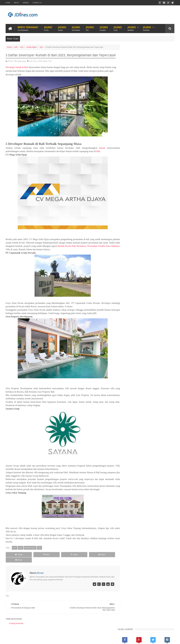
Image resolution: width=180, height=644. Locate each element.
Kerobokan (155, 503)
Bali (98, 151)
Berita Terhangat (28, 28)
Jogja (135, 503)
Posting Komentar (16, 618)
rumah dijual (31, 47)
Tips (41, 47)
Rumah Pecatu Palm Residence (84, 246)
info (22, 47)
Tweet (16, 554)
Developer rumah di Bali (17, 67)
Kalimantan (144, 503)
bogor (137, 513)
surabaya (163, 522)
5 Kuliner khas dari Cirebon (149, 549)
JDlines (48, 28)
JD (173, 640)
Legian (127, 508)
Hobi (59, 631)
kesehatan (139, 517)
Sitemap (26, 3)
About (16, 3)
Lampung (166, 503)
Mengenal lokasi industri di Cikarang (154, 562)
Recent (132, 484)
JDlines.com (28, 640)
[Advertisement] (123, 15)
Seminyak (154, 508)
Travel (70, 631)
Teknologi (92, 631)
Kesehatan (25, 631)
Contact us (167, 631)
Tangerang (165, 508)
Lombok (136, 508)
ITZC (104, 631)
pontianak (141, 522)
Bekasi (127, 503)
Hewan (38, 631)
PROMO (114, 631)
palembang (129, 522)
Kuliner (11, 631)
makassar (150, 517)
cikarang (146, 513)
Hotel (49, 631)
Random (149, 484)
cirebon (155, 513)
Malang (145, 508)
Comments (166, 484)
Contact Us (37, 3)
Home (8, 3)
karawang (129, 517)
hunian (100, 148)
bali (16, 47)
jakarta (163, 513)
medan (159, 517)
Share (39, 554)
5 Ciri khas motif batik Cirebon (151, 536)
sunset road (152, 522)
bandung (128, 513)
